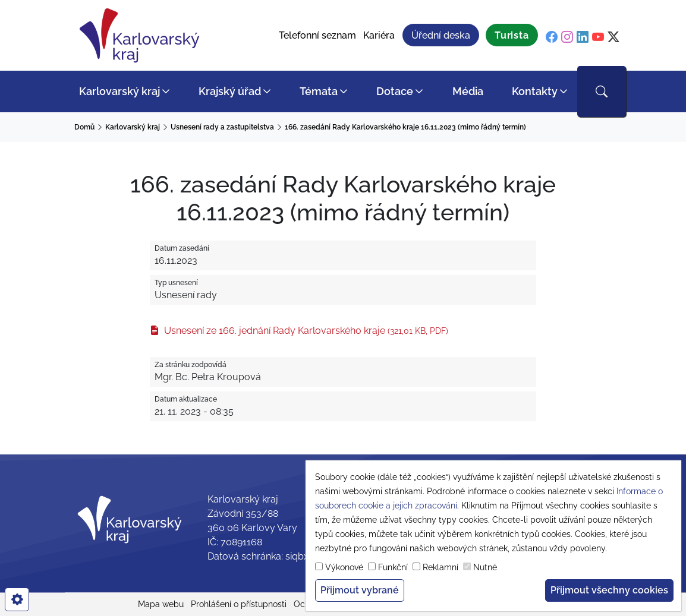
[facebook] (552, 37)
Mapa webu (161, 604)
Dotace (395, 91)
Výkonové (344, 567)
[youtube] (598, 37)
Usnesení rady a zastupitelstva (222, 127)
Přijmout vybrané (360, 590)
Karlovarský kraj (119, 91)
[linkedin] (583, 37)
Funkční (393, 567)
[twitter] (613, 37)
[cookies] (17, 599)
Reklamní (440, 567)
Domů (84, 127)
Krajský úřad (230, 91)
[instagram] (567, 37)
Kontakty (535, 91)
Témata (319, 91)
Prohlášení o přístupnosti (239, 604)
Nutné (485, 567)
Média (468, 91)
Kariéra (379, 35)
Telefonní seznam (317, 35)
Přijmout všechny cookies (609, 590)
